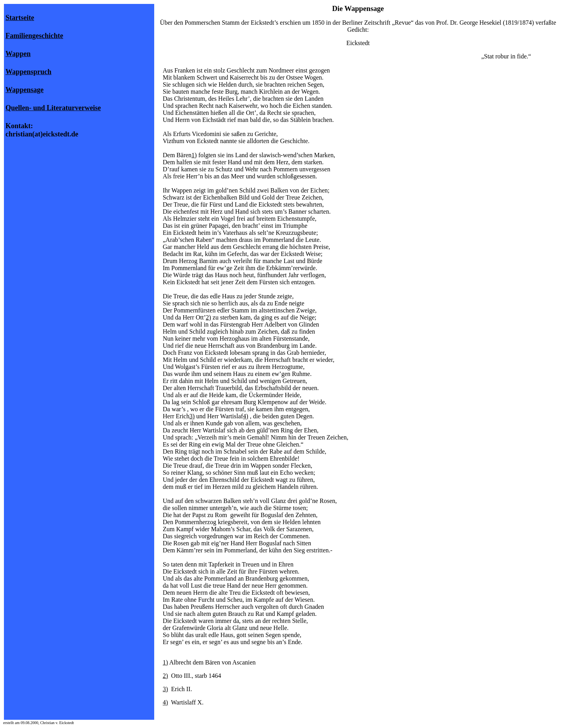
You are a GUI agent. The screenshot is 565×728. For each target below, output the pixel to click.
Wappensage (25, 90)
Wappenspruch (28, 72)
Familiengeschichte (34, 36)
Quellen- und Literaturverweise (53, 108)
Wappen (18, 54)
